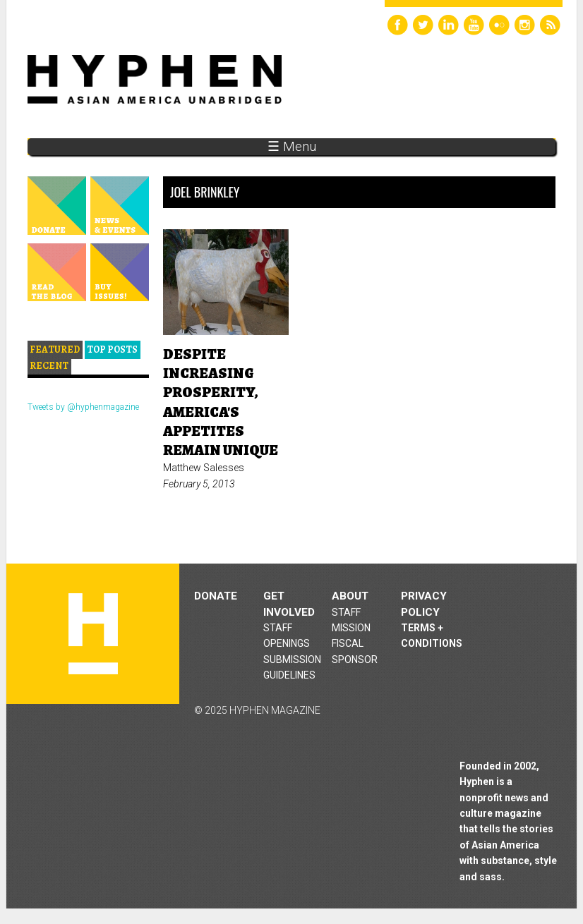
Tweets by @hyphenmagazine (83, 407)
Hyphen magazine (93, 634)
